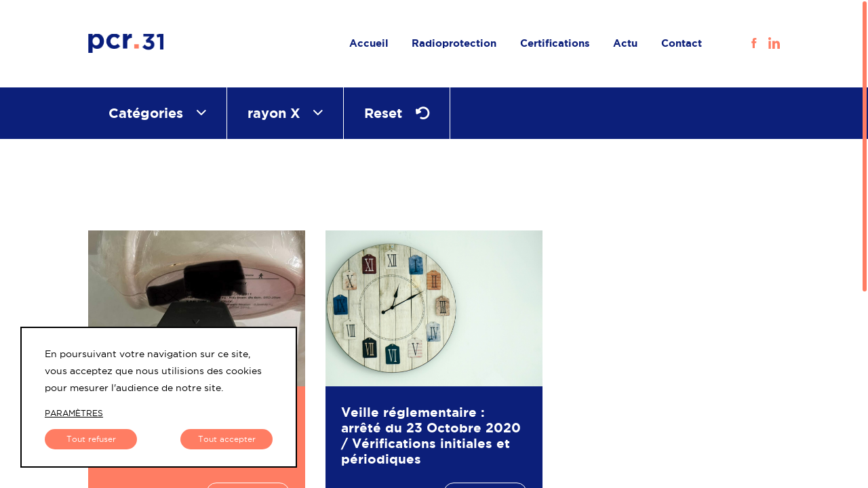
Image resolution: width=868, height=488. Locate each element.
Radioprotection (454, 43)
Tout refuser (91, 439)
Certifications (555, 43)
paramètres (74, 413)
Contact (682, 43)
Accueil (369, 43)
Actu (625, 43)
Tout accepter (227, 439)
